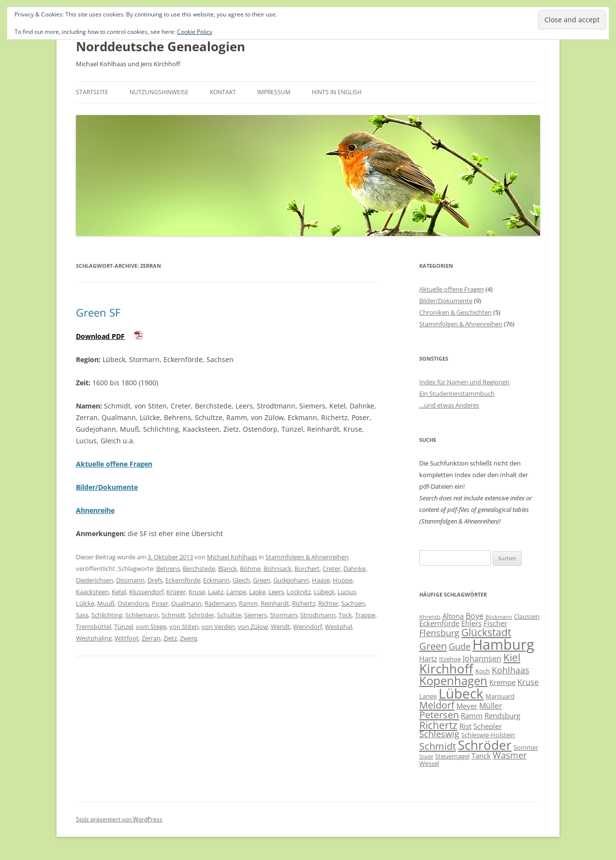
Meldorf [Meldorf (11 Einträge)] (437, 705)
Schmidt (173, 615)
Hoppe (343, 580)
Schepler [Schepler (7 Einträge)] (488, 726)
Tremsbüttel (94, 627)
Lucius (347, 592)
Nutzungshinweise (159, 92)
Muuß (106, 603)
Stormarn (284, 615)
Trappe (365, 615)
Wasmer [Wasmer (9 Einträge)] (510, 755)
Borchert (307, 568)
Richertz (304, 603)
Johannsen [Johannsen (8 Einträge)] (482, 658)
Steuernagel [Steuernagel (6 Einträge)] (452, 756)
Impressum (274, 92)
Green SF (98, 312)
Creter (331, 568)
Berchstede (199, 568)
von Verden (218, 627)
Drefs (155, 580)
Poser (160, 603)
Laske (257, 592)
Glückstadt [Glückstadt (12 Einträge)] (486, 632)
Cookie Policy (195, 32)
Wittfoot (127, 638)
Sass (82, 615)
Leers (276, 592)
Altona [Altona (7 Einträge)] (453, 616)
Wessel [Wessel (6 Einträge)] (429, 763)
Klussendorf (146, 592)
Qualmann (186, 603)
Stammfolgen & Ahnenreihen (307, 557)
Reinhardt (275, 603)
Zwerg (189, 638)
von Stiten (184, 627)
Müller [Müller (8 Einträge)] (491, 706)
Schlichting (107, 615)
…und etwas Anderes (449, 405)
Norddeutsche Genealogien (161, 46)
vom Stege (151, 627)
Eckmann (216, 580)
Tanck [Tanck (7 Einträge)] (481, 756)
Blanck (227, 568)
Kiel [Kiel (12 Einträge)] (512, 657)
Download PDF (100, 336)
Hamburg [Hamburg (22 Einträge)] (503, 644)
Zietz (170, 638)
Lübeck (324, 592)
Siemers (256, 615)
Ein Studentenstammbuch (457, 394)
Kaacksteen (92, 592)
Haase (321, 580)
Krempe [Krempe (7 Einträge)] (502, 682)
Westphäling (94, 638)
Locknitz (299, 592)
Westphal (338, 627)
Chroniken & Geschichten (455, 312)
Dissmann (130, 580)
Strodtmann (318, 615)
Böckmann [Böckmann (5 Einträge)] (499, 617)
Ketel (119, 592)
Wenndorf (308, 627)
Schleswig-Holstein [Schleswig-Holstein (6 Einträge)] (488, 735)
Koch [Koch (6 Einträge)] (483, 671)
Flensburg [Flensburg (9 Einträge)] (439, 633)
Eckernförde (183, 580)
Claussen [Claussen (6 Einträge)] (527, 616)
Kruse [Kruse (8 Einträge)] (528, 682)
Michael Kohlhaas (232, 557)
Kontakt (223, 92)
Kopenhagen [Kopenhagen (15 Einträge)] (453, 680)
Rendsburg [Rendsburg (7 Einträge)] (502, 715)
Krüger (176, 592)
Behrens (168, 568)
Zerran (151, 638)
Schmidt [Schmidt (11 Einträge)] (438, 746)
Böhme (250, 568)
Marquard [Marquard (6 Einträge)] (500, 696)
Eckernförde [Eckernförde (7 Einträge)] (439, 623)
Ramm (248, 603)
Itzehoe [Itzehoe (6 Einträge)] (450, 659)
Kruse (197, 592)
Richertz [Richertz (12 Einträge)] (438, 725)
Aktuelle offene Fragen (452, 289)
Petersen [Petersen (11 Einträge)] (439, 714)
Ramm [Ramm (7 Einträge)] (472, 715)
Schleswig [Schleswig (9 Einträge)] (439, 734)
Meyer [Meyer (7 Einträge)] (467, 706)
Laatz (216, 592)
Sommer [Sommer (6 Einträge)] (526, 747)
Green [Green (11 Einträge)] (433, 646)
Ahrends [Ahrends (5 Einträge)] (430, 617)
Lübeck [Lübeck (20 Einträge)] (461, 693)
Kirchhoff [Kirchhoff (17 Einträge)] (446, 669)
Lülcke (85, 603)
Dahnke (354, 568)
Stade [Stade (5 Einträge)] (426, 757)
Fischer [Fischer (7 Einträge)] (495, 623)
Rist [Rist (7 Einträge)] (465, 726)
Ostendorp (133, 603)
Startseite (92, 92)
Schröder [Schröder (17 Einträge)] (485, 745)
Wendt (280, 627)
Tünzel (124, 627)
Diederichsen (95, 580)
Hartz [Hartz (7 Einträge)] (428, 658)
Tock (345, 615)
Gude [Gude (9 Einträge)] (460, 646)
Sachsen (353, 603)
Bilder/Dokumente (446, 301)
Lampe (236, 592)
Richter (328, 603)
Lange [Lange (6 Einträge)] (428, 696)
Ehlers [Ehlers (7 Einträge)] (471, 623)
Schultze (229, 615)
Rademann (220, 603)
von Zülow (253, 627)
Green (262, 580)
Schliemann (142, 615)
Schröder (201, 615)
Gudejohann (291, 580)
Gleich (241, 580)
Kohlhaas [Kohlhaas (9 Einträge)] (511, 670)
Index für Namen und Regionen (464, 382)
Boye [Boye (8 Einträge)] (475, 616)
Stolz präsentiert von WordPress (119, 819)
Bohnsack (278, 568)
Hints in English (337, 92)
